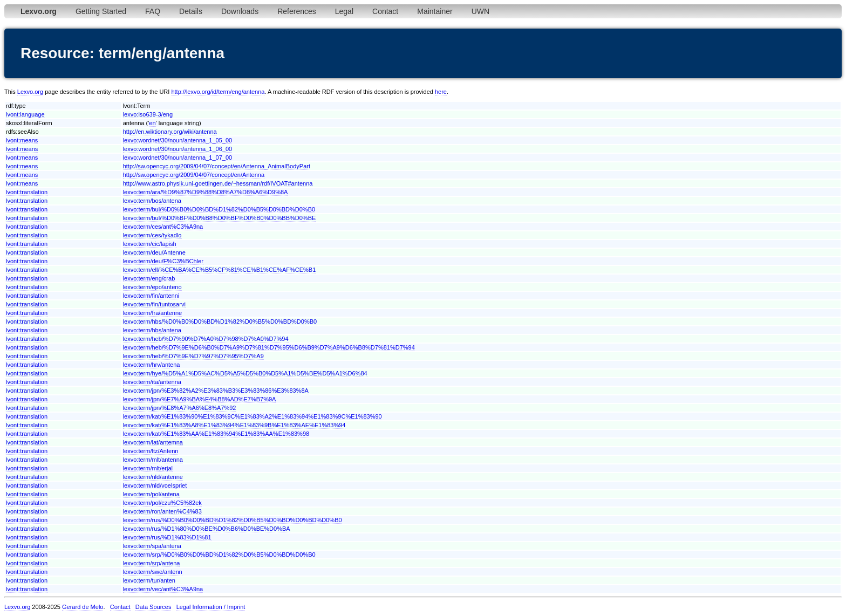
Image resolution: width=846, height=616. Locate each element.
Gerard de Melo (83, 607)
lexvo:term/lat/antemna (153, 442)
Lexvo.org (30, 92)
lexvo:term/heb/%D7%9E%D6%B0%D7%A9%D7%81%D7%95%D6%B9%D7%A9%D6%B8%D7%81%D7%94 (269, 347)
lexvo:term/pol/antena (151, 494)
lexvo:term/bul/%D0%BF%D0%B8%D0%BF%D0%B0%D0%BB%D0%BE (220, 218)
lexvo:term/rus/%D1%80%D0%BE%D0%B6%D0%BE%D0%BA (207, 529)
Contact (385, 11)
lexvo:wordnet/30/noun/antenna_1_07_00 (178, 158)
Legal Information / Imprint (211, 607)
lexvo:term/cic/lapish (150, 244)
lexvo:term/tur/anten (149, 580)
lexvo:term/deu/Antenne (154, 252)
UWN (480, 11)
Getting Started (101, 11)
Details (191, 11)
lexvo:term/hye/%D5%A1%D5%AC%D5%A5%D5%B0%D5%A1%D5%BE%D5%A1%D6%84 (245, 373)
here (441, 92)
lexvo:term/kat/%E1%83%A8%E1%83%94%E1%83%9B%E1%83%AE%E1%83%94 (234, 425)
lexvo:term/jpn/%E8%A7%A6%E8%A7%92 (180, 408)
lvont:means (22, 140)
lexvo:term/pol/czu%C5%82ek (162, 503)
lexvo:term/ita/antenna (152, 382)
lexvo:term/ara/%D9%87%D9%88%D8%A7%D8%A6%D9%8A (206, 192)
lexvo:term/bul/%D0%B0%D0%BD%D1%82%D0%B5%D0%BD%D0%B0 (219, 209)
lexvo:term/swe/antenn (153, 572)
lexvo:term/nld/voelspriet (155, 485)
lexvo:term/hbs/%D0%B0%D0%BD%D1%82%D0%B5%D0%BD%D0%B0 (220, 321)
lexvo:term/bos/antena (152, 201)
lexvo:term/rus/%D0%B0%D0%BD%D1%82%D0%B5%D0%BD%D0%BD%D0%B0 (233, 520)
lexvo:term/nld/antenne (153, 477)
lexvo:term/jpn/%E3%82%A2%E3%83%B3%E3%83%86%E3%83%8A (216, 391)
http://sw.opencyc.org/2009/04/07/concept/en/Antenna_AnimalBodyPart (217, 166)
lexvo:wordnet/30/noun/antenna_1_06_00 (178, 149)
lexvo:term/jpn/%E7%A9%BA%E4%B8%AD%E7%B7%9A (200, 399)
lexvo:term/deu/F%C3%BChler (163, 261)
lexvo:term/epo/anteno (152, 287)
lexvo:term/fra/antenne (152, 313)
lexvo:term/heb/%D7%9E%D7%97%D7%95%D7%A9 (193, 356)
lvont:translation (27, 192)
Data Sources (153, 607)
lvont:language (25, 114)
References (297, 11)
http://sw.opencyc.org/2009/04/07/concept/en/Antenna (194, 175)
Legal (344, 11)
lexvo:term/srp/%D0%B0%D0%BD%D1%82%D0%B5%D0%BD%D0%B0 (219, 555)
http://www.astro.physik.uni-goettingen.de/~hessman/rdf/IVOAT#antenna (218, 183)
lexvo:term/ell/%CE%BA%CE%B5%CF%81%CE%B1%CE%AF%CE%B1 (220, 270)
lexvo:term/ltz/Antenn (151, 451)
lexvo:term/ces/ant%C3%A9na (163, 227)
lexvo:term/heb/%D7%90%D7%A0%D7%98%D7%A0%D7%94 (206, 339)
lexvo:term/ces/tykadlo (152, 235)
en (152, 123)
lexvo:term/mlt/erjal (148, 468)
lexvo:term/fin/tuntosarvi (154, 304)
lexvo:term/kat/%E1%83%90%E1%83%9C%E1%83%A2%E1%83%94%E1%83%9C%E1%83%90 (253, 416)
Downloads (240, 11)
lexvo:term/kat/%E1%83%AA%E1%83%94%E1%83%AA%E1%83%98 (216, 434)
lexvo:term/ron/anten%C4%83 (162, 511)
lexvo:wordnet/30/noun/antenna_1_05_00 (178, 140)
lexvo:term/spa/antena (152, 546)
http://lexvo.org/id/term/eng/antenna (218, 92)
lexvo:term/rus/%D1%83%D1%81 (167, 537)
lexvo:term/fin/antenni (151, 296)
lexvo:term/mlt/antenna (153, 460)
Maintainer (435, 11)
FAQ (153, 11)
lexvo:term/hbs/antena (152, 330)
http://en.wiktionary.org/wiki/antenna (170, 132)
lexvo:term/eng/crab (149, 278)
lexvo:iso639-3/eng (148, 114)
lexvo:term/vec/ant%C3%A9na (163, 589)
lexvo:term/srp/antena (152, 563)
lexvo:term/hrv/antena (152, 365)
